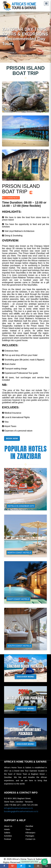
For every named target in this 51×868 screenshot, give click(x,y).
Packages (30, 836)
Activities (8, 836)
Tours (28, 829)
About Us (8, 826)
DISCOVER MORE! (25, 677)
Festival (7, 839)
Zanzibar (29, 826)
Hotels (7, 829)
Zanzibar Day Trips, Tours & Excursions (27, 56)
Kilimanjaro (30, 833)
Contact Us (30, 839)
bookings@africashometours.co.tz (21, 811)
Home (11, 52)
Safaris (7, 833)
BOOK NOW (12, 438)
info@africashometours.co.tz (18, 808)
